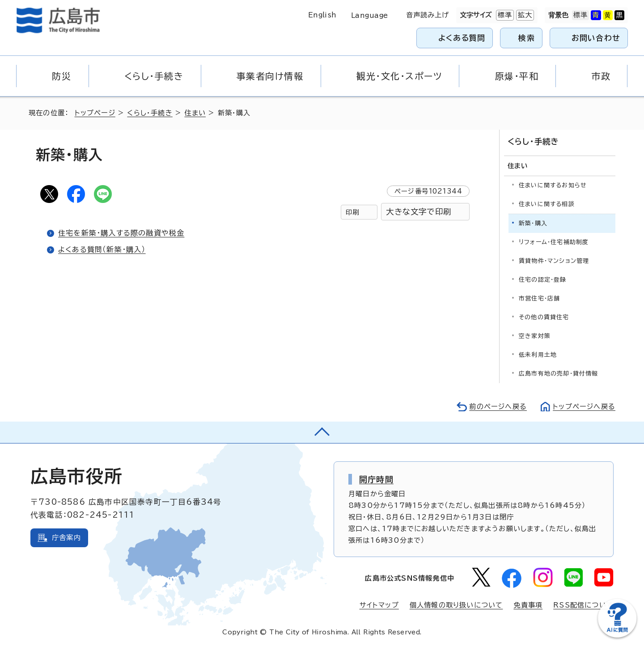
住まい (195, 113)
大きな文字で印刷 (419, 212)
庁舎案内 (66, 538)
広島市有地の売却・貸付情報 (559, 374)
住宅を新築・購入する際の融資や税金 (121, 233)
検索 (527, 38)
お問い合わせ (596, 38)
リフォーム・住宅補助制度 (554, 242)
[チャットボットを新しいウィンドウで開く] (617, 635)
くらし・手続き (150, 113)
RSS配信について (583, 605)
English (322, 15)
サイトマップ (379, 605)
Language (370, 15)
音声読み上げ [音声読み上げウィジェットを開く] (428, 15)
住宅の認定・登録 (543, 280)
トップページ (95, 113)
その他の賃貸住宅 (544, 317)
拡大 (524, 15)
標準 (504, 15)
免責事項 (528, 605)
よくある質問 (462, 38)
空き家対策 (535, 336)
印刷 (352, 212)
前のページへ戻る (498, 407)
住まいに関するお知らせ (553, 185)
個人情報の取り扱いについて (456, 605)
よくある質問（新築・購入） (102, 249)
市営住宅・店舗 (539, 298)
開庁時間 (376, 479)
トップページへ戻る (584, 407)
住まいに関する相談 (547, 204)
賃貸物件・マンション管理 (554, 261)
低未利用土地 (538, 355)
